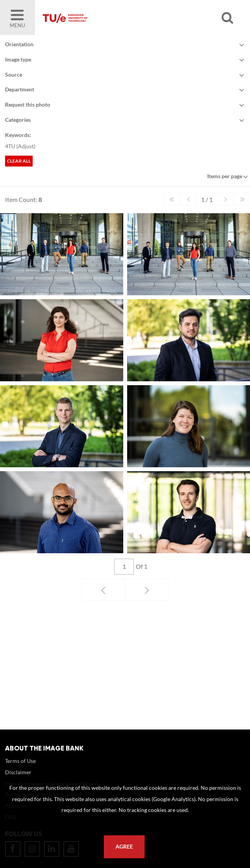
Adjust (26, 146)
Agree (124, 847)
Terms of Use (20, 769)
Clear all (19, 161)
